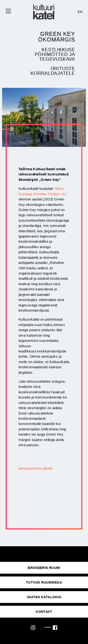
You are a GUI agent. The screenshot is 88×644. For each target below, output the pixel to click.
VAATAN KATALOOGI (44, 597)
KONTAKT (44, 612)
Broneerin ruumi (44, 568)
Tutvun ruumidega (44, 582)
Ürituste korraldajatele (53, 71)
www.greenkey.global (36, 468)
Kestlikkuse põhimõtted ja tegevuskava (55, 54)
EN (80, 12)
